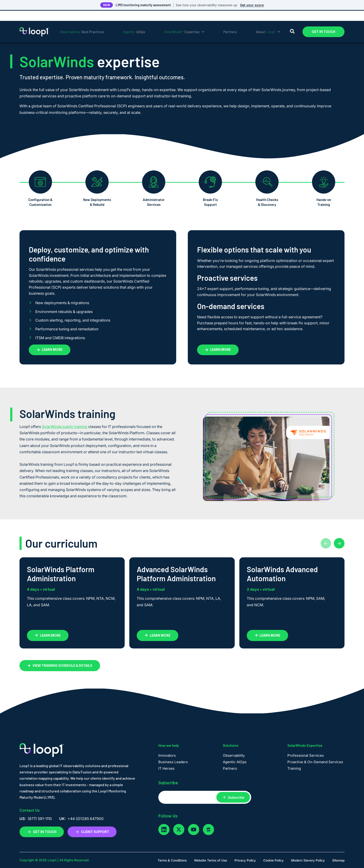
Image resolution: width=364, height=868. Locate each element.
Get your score (252, 5)
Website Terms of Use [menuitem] (211, 860)
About (268, 22)
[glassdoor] (208, 830)
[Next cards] (339, 543)
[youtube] (194, 830)
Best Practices (82, 22)
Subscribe (236, 797)
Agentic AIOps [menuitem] (235, 762)
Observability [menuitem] (234, 755)
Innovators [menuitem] (167, 755)
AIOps (134, 22)
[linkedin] (164, 830)
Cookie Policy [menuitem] (273, 860)
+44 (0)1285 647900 (86, 819)
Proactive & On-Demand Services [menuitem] (315, 762)
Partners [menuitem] (230, 768)
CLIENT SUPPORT (92, 832)
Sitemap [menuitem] (338, 860)
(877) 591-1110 (40, 819)
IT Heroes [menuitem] (166, 768)
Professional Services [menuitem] (306, 755)
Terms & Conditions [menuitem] (172, 860)
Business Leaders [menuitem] (173, 762)
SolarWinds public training (65, 427)
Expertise (184, 22)
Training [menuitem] (294, 768)
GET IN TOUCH (323, 22)
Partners (230, 22)
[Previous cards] (325, 543)
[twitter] (179, 830)
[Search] (292, 22)
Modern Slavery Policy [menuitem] (308, 860)
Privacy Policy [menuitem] (245, 860)
